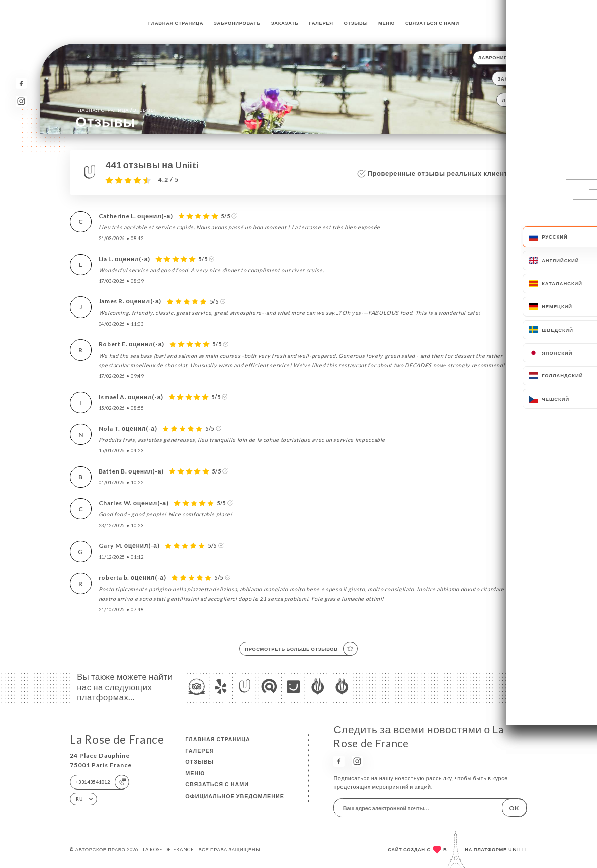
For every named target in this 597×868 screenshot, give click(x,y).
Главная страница (176, 23)
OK (514, 808)
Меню (387, 23)
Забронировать (237, 23)
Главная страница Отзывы (115, 109)
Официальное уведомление (235, 796)
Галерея (321, 23)
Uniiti (518, 850)
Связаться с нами (432, 23)
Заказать (285, 23)
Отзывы (356, 23)
